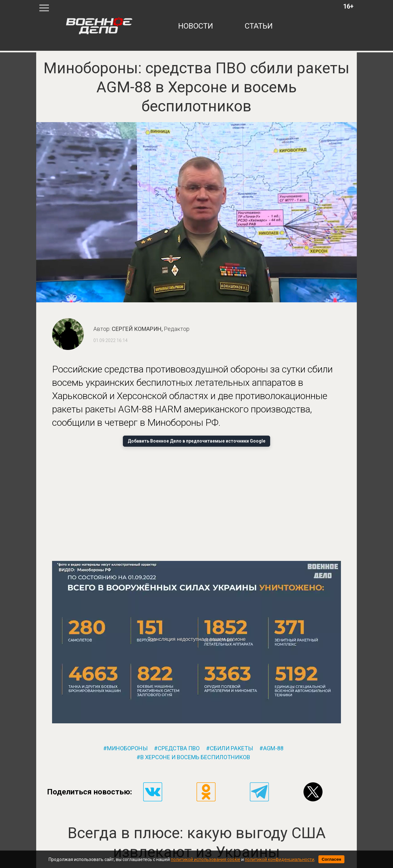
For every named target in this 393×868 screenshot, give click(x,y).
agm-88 (273, 748)
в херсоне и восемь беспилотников (195, 757)
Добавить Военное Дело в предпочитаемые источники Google (196, 441)
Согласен (331, 859)
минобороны (127, 748)
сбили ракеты (231, 748)
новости (196, 26)
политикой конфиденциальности (280, 859)
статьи (259, 26)
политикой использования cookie (206, 859)
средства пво (179, 748)
